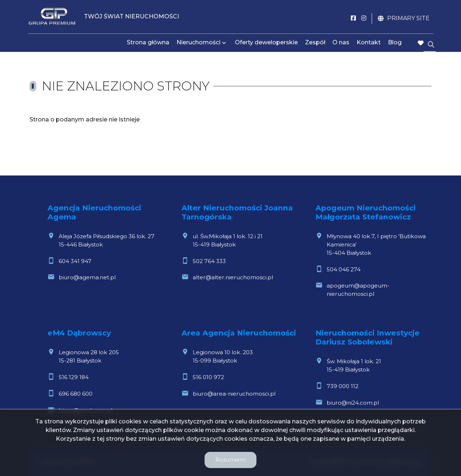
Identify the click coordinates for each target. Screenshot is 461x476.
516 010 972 (208, 377)
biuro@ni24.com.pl (353, 403)
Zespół (315, 44)
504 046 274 (344, 269)
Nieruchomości (198, 44)
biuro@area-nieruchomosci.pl (234, 394)
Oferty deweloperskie (266, 44)
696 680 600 (76, 394)
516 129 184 (74, 377)
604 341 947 (75, 261)
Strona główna (148, 44)
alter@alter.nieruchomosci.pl (233, 277)
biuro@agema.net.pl (87, 277)
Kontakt (369, 44)
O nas (341, 44)
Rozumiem (230, 460)
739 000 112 (343, 386)
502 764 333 (209, 261)
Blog (395, 44)
